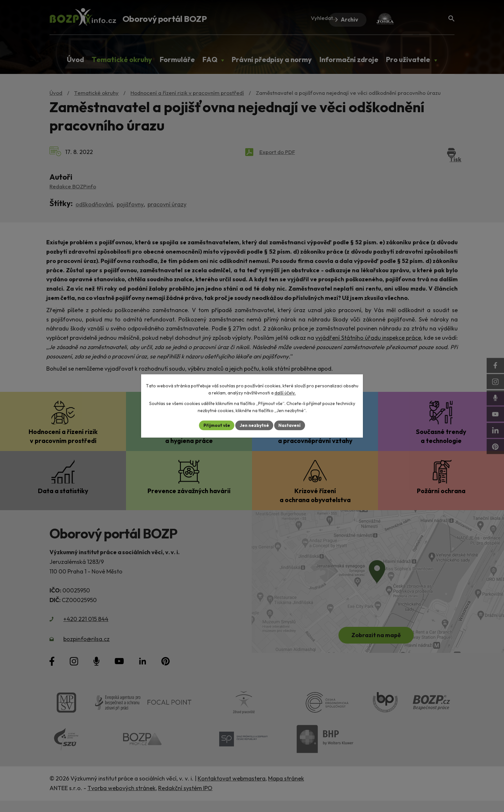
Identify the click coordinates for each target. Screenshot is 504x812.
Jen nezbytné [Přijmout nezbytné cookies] (254, 425)
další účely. (285, 393)
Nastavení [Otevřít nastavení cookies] (291, 425)
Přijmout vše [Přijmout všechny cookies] (216, 425)
